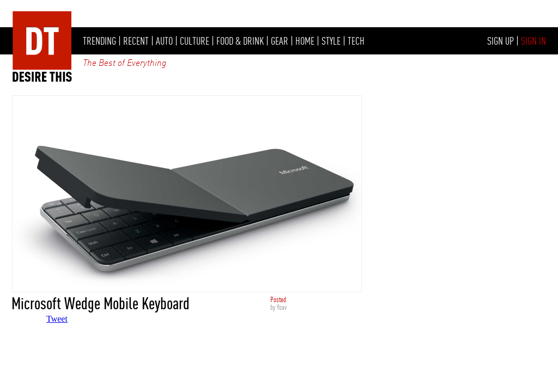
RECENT (136, 41)
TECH (356, 41)
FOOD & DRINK (240, 41)
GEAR (280, 41)
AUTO (164, 41)
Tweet (57, 319)
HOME (305, 41)
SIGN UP (501, 41)
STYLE (331, 41)
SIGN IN (533, 41)
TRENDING (99, 41)
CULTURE (195, 41)
